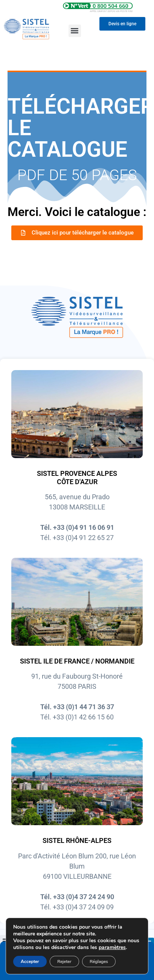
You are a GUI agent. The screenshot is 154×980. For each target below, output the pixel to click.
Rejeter (64, 961)
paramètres (112, 948)
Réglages (99, 961)
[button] (75, 31)
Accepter (30, 961)
